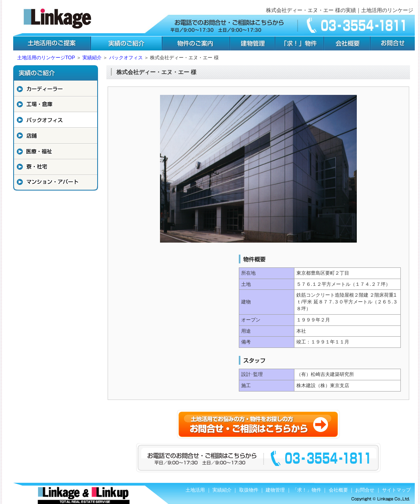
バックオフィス (126, 58)
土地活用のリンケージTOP (46, 58)
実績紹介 (92, 58)
